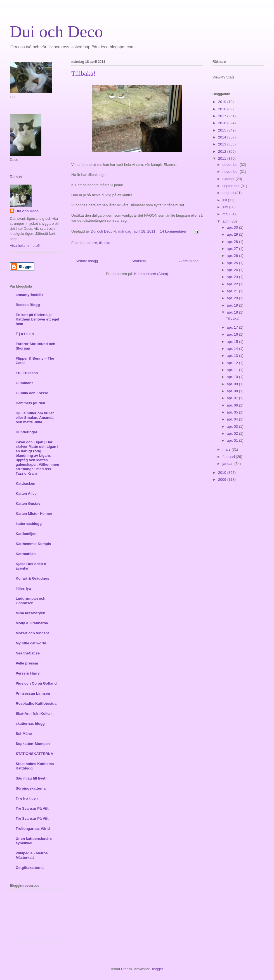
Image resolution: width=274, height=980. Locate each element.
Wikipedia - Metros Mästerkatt (32, 855)
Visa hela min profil (25, 246)
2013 (223, 144)
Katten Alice (26, 493)
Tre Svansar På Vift (32, 808)
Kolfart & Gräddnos (32, 578)
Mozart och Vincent (32, 633)
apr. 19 (233, 305)
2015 (223, 130)
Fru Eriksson (27, 373)
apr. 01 (233, 440)
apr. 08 (233, 391)
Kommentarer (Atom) (151, 274)
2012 (223, 151)
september (232, 186)
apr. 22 (233, 284)
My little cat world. (31, 643)
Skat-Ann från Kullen (34, 714)
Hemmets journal (30, 403)
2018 (223, 109)
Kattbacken (25, 483)
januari (229, 464)
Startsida (139, 261)
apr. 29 (233, 234)
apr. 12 (233, 363)
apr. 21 (233, 291)
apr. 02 (233, 433)
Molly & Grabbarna (32, 623)
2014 (223, 137)
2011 (223, 158)
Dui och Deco (56, 32)
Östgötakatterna (30, 868)
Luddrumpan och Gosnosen (30, 601)
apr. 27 (233, 249)
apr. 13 (233, 356)
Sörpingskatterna (31, 788)
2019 (223, 102)
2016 (223, 123)
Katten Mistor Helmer (34, 514)
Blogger (157, 969)
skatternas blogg (30, 724)
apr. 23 (233, 277)
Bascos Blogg (28, 305)
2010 (223, 473)
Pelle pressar (27, 663)
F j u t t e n (25, 334)
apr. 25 (233, 263)
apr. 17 (233, 327)
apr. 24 (233, 270)
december (231, 165)
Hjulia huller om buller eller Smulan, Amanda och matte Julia (35, 418)
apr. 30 (233, 227)
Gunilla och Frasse (32, 393)
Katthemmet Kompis (33, 544)
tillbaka (105, 243)
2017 (223, 116)
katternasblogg (29, 524)
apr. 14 (233, 349)
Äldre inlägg (189, 261)
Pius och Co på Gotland (36, 683)
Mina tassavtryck (30, 613)
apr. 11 (233, 370)
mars (227, 449)
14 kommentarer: (174, 231)
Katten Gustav (28, 504)
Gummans (25, 383)
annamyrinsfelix (29, 295)
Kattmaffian (26, 554)
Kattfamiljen (26, 534)
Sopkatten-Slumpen (33, 744)
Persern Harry (28, 673)
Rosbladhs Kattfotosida (36, 703)
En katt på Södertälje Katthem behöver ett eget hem (37, 319)
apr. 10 (233, 377)
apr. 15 (233, 342)
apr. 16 (233, 334)
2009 (223, 480)
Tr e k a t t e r (27, 798)
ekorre (92, 243)
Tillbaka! (83, 73)
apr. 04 (233, 419)
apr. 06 (233, 405)
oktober (229, 179)
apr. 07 (233, 398)
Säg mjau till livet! (31, 778)
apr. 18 (233, 312)
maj (226, 214)
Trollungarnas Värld (33, 829)
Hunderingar (26, 432)
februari (229, 457)
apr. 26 (233, 256)
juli (225, 200)
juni (226, 207)
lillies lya (23, 588)
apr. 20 (233, 298)
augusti (229, 193)
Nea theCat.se (28, 653)
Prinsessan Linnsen (33, 693)
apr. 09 (233, 384)
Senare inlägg (87, 261)
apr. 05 (233, 412)
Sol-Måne (24, 734)
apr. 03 (233, 426)
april (226, 221)
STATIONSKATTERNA (34, 754)
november (231, 172)
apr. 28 (233, 242)
